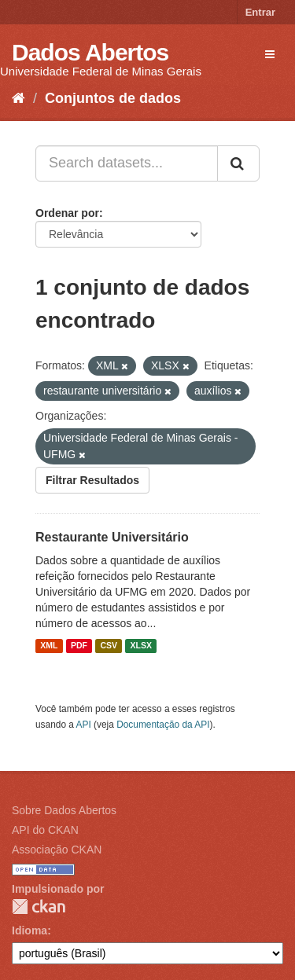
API (84, 725)
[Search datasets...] (127, 163)
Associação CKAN (57, 850)
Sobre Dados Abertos (64, 810)
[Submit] (238, 163)
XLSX (141, 646)
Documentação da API (163, 725)
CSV (109, 646)
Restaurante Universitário (112, 537)
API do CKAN (45, 830)
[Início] (18, 98)
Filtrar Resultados (92, 480)
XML (49, 646)
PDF (79, 646)
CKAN (39, 907)
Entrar (260, 12)
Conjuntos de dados (113, 98)
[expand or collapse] (270, 54)
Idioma (29, 930)
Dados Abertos (90, 52)
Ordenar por (67, 213)
